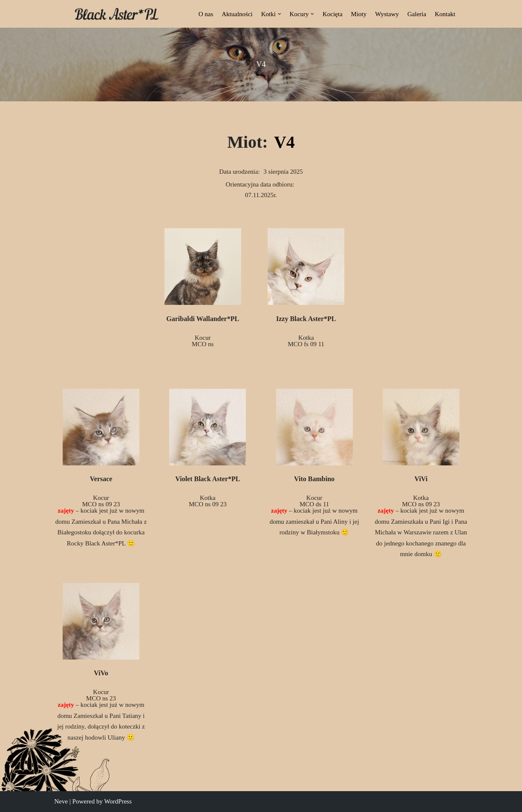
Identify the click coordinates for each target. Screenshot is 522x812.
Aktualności (237, 14)
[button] (280, 14)
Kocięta (333, 14)
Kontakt (445, 14)
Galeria (417, 14)
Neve (61, 801)
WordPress (118, 801)
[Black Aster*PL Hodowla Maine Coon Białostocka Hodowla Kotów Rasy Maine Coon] (117, 14)
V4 (284, 142)
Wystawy (387, 14)
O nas (206, 14)
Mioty (359, 14)
